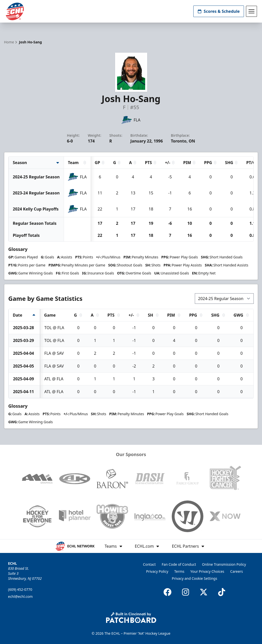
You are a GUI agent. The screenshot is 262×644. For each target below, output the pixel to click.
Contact (149, 564)
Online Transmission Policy (224, 564)
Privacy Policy (157, 571)
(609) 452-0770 (20, 589)
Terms (179, 571)
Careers (236, 571)
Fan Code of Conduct (179, 564)
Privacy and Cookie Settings (194, 578)
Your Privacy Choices (207, 571)
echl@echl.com (20, 596)
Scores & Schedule (219, 11)
